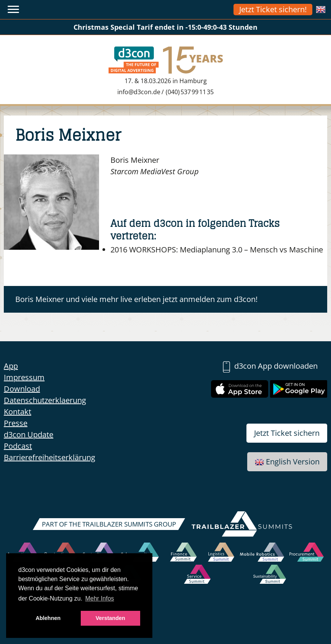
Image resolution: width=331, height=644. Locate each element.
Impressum (24, 377)
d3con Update (29, 434)
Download (22, 389)
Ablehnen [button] (48, 618)
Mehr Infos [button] (100, 598)
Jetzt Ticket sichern (287, 433)
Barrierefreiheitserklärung (50, 457)
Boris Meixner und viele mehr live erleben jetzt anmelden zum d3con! (136, 299)
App (11, 366)
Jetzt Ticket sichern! (273, 9)
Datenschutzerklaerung (45, 400)
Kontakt (18, 412)
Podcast (18, 446)
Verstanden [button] (110, 618)
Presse (16, 423)
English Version (287, 462)
